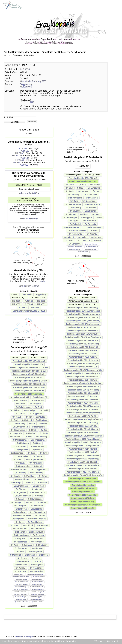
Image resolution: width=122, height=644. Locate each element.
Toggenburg (26, 84)
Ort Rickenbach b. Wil (20, 397)
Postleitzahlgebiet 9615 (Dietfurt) (83, 350)
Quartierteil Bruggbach (37, 592)
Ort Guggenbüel (36, 532)
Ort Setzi (38, 466)
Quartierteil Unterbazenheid (21, 577)
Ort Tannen (20, 414)
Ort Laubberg (20, 473)
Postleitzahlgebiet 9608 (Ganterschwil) (83, 413)
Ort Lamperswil (39, 427)
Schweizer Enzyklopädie (25, 636)
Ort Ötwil (14, 420)
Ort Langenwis (16, 433)
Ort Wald (44, 410)
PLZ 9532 (19, 153)
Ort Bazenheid (20, 400)
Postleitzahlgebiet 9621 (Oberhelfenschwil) (83, 436)
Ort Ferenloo (38, 535)
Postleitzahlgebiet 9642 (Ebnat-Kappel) (83, 311)
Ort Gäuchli (30, 555)
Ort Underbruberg (17, 423)
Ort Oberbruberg (18, 430)
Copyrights (71, 641)
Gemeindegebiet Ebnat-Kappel (83, 478)
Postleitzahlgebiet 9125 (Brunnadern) (83, 465)
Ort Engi (38, 407)
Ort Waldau (20, 568)
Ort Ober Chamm (23, 479)
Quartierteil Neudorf (21, 579)
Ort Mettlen (37, 450)
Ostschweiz (26, 87)
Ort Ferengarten (35, 552)
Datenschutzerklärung (54, 641)
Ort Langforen (18, 519)
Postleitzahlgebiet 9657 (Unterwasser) (83, 324)
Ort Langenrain (19, 492)
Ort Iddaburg (42, 437)
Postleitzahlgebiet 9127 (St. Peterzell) (83, 472)
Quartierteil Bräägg (21, 587)
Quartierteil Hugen (21, 597)
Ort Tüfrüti (17, 417)
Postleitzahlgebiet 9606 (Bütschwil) (83, 432)
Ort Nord (28, 437)
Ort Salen (38, 479)
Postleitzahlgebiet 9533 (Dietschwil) (29, 374)
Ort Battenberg (37, 473)
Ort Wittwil (43, 476)
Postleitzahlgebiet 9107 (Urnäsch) (83, 317)
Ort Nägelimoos (20, 542)
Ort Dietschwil (35, 404)
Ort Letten (18, 460)
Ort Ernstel (40, 515)
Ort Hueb (39, 496)
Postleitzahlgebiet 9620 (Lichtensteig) (83, 344)
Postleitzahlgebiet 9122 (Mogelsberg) (83, 459)
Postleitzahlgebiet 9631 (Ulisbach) (83, 360)
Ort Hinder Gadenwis (22, 515)
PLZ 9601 (20, 160)
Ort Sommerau (38, 529)
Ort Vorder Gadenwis (37, 519)
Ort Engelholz (22, 450)
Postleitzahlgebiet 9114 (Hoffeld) (83, 449)
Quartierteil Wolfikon (39, 577)
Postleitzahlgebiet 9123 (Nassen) (83, 396)
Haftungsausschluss (32, 641)
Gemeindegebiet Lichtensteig (83, 488)
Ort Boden (43, 555)
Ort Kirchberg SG (40, 397)
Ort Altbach (27, 545)
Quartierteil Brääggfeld (37, 594)
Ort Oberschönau (20, 427)
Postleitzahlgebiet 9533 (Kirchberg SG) (29, 371)
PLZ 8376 (23, 148)
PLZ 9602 (17, 163)
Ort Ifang (37, 443)
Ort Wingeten (37, 565)
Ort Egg (44, 430)
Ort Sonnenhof (38, 542)
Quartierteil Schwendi (20, 592)
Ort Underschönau (23, 496)
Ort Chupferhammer (35, 460)
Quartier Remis (19, 574)
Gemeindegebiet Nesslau (83, 485)
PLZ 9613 (24, 165)
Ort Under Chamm (19, 469)
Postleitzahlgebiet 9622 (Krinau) (83, 354)
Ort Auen (20, 499)
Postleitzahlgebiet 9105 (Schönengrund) (83, 442)
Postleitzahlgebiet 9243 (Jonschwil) (83, 400)
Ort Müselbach (37, 400)
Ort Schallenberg (21, 486)
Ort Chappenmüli (39, 469)
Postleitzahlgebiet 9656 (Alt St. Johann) (83, 321)
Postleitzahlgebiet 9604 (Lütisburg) (83, 403)
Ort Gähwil (21, 404)
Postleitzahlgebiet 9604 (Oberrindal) (83, 406)
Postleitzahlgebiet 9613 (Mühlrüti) (29, 391)
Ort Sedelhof (42, 525)
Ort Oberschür (23, 561)
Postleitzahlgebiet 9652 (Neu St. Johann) (83, 337)
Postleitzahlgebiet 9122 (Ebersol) (83, 462)
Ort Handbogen (35, 499)
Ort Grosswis (36, 509)
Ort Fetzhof (27, 420)
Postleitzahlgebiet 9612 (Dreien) (83, 426)
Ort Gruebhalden (35, 522)
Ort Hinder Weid (37, 538)
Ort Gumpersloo (23, 466)
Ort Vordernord (37, 506)
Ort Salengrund (21, 548)
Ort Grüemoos (17, 453)
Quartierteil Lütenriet (36, 587)
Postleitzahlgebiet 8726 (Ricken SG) (83, 347)
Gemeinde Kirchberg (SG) (33, 81)
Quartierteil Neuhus (38, 589)
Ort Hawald (15, 476)
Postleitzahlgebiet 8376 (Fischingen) (29, 361)
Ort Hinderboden (21, 535)
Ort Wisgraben (20, 538)
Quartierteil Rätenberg (20, 594)
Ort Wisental (15, 555)
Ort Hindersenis (38, 440)
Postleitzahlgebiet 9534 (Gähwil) (29, 377)
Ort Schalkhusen (23, 407)
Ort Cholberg (42, 420)
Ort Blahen (14, 525)
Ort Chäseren (23, 443)
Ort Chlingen (42, 545)
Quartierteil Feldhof (37, 602)
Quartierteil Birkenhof (21, 602)
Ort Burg (43, 453)
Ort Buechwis (20, 571)
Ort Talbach (42, 483)
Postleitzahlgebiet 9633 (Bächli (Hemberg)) (83, 475)
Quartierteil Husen (37, 579)
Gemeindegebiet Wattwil (83, 492)
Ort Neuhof (42, 502)
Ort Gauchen (38, 486)
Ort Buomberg (19, 512)
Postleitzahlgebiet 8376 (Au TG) (83, 416)
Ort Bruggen (17, 502)
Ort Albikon (41, 417)
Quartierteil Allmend (36, 599)
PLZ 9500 (25, 151)
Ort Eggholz (22, 558)
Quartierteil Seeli (21, 599)
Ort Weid (14, 545)
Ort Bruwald (15, 437)
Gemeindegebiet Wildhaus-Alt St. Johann (83, 482)
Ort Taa (29, 502)
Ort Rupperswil (36, 414)
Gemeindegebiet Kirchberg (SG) (29, 394)
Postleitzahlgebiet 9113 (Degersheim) (83, 446)
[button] (15, 122)
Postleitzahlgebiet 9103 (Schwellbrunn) (83, 439)
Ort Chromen (21, 489)
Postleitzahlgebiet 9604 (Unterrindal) (83, 409)
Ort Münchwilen (22, 456)
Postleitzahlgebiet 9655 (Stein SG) (83, 341)
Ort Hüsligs (16, 483)
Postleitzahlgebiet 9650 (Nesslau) (83, 331)
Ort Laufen (44, 423)
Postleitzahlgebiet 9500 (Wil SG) (29, 364)
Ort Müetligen (30, 410)
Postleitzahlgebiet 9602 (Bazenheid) (29, 384)
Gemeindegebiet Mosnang (83, 501)
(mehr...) (43, 281)
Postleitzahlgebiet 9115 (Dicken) (83, 452)
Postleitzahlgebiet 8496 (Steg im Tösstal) (83, 419)
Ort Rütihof (28, 525)
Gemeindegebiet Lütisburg (83, 498)
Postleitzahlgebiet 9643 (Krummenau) (83, 314)
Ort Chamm (38, 456)
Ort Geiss (20, 552)
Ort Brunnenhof (20, 529)
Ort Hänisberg (35, 463)
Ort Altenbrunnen (37, 446)
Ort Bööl (37, 561)
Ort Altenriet (37, 489)
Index (5, 641)
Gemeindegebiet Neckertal (83, 508)
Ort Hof (28, 417)
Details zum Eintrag (29, 286)
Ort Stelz (33, 430)
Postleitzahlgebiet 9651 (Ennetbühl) (83, 334)
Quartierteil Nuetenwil (22, 582)
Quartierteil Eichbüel (22, 584)
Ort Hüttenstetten (37, 512)
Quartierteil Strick (37, 582)
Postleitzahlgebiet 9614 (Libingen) (83, 429)
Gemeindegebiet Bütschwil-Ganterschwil (83, 505)
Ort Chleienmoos (37, 492)
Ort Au (32, 423)
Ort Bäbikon (15, 410)
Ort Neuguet (38, 548)
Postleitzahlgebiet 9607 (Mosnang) (83, 423)
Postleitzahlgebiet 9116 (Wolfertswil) (83, 455)
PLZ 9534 (25, 69)
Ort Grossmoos (19, 446)
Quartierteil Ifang (37, 584)
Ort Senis (19, 522)
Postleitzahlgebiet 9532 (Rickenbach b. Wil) (29, 368)
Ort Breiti (29, 483)
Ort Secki (31, 453)
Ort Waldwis (29, 476)
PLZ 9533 (16, 155)
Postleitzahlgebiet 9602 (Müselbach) (29, 387)
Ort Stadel (44, 433)
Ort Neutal (21, 463)
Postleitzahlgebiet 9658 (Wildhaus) (83, 327)
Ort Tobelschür (36, 568)
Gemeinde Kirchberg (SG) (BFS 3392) (29, 311)
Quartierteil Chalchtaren (21, 589)
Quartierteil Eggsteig (36, 597)
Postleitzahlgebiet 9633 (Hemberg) (83, 308)
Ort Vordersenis (20, 440)
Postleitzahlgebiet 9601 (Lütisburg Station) (29, 381)
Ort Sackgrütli (20, 506)
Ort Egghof (31, 433)
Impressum (15, 641)
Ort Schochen (21, 565)
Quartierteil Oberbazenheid (35, 574)
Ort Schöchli (21, 509)
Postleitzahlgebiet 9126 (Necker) (83, 469)
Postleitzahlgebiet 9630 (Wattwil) (83, 357)
